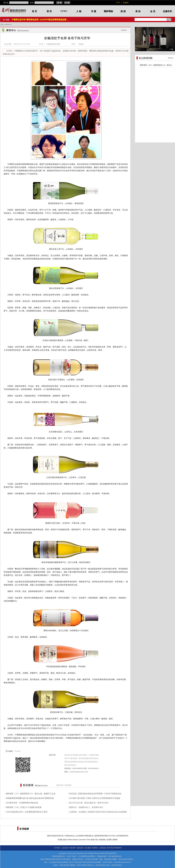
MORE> (124, 30)
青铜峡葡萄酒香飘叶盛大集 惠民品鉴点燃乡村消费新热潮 (30, 798)
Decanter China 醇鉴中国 (88, 840)
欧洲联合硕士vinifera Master (68, 840)
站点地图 (87, 848)
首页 (2, 25)
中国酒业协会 (69, 836)
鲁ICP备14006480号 (114, 848)
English (126, 3)
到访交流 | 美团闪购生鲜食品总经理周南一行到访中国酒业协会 (95, 794)
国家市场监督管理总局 (55, 836)
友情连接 (103, 848)
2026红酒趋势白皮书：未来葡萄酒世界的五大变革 (27, 812)
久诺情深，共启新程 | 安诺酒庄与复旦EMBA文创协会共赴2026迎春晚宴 (98, 812)
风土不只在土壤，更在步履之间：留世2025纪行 (89, 803)
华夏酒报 (102, 840)
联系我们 (95, 848)
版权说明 (80, 848)
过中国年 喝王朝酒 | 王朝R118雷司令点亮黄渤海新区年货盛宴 (95, 798)
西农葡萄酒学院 (123, 836)
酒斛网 (115, 840)
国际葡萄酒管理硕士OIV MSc (105, 836)
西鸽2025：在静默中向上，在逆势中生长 (86, 807)
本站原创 (68, 785)
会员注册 (65, 848)
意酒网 (109, 840)
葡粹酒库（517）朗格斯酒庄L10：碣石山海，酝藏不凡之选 (31, 794)
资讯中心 (9, 25)
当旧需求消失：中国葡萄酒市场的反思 (22, 803)
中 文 (118, 3)
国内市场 (60, 785)
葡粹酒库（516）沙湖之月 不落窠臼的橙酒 (24, 807)
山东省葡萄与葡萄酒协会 (84, 836)
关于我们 (57, 848)
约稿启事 (72, 848)
